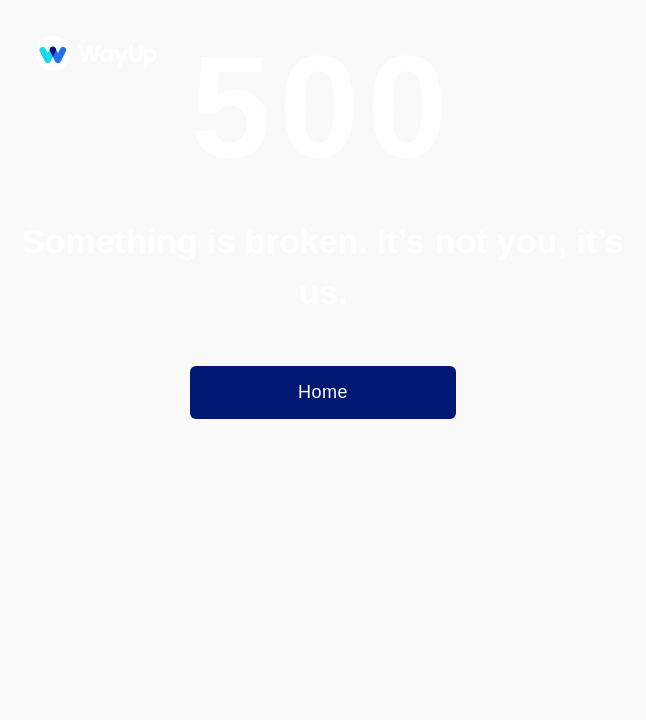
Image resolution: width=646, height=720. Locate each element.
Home (323, 392)
